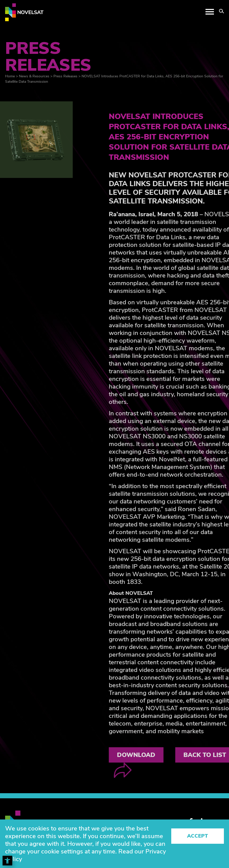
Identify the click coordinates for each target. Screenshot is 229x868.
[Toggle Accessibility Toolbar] (7, 861)
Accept (198, 836)
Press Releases (65, 76)
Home (10, 76)
